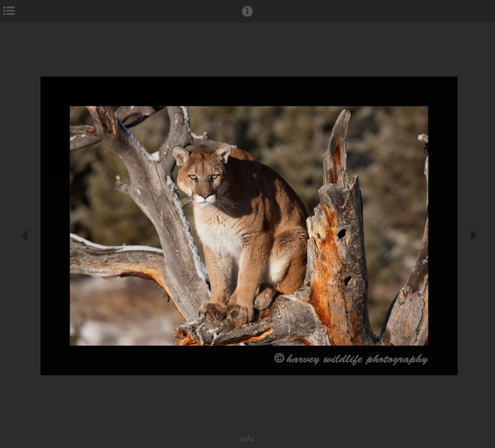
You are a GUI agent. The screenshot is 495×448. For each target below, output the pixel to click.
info (247, 439)
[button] (247, 17)
